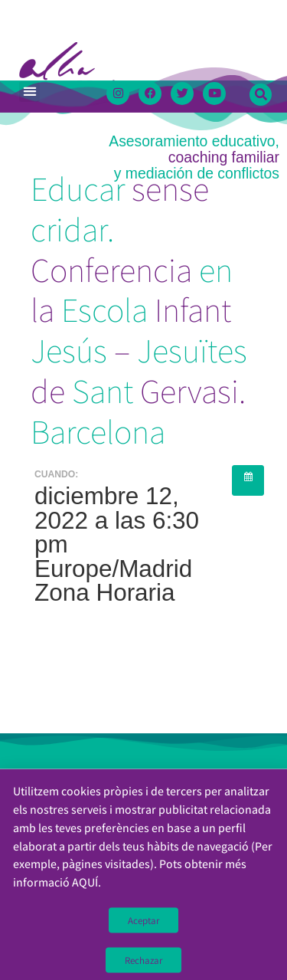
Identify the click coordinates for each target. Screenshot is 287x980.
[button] (29, 92)
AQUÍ (85, 892)
